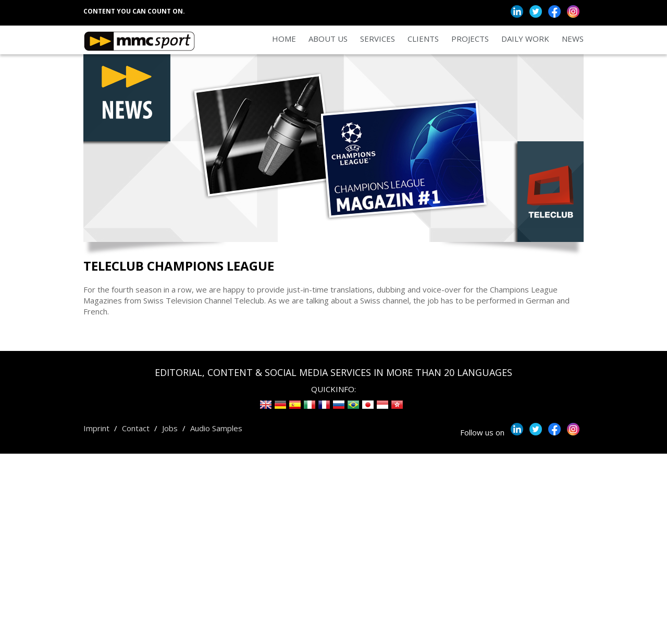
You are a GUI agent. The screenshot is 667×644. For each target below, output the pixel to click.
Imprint (96, 428)
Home (284, 39)
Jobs (170, 428)
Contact (136, 428)
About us (328, 39)
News (573, 39)
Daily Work (525, 39)
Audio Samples (216, 428)
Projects (470, 39)
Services (378, 39)
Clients (423, 39)
